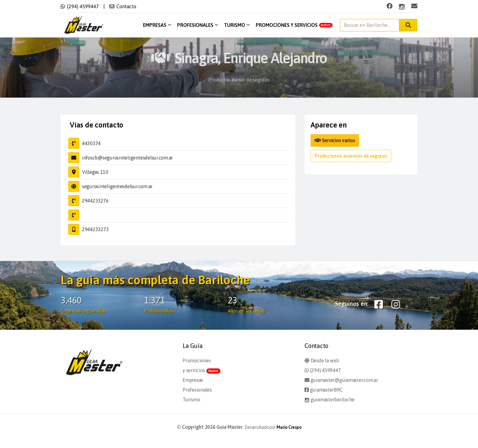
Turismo (237, 25)
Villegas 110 (95, 172)
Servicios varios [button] (335, 140)
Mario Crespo (289, 427)
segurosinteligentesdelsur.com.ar (117, 186)
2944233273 (95, 229)
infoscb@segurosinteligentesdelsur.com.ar (127, 158)
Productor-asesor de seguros (239, 84)
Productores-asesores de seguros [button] (351, 156)
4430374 (91, 143)
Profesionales (198, 25)
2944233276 (95, 201)
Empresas (157, 25)
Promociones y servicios (294, 25)
